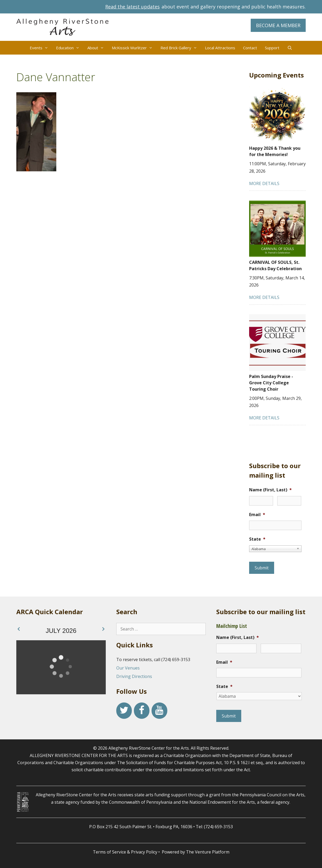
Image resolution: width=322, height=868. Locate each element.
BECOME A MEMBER (278, 25)
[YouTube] (159, 711)
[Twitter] (124, 711)
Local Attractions (220, 48)
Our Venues (128, 668)
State (257, 539)
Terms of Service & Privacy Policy (125, 852)
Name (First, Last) (270, 490)
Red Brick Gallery (181, 48)
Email (257, 515)
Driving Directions (134, 676)
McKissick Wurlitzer (134, 48)
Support (272, 48)
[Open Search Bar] (290, 48)
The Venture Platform (208, 852)
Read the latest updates (132, 7)
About (98, 48)
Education (70, 48)
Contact (250, 48)
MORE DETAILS (264, 183)
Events (41, 48)
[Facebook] (142, 711)
